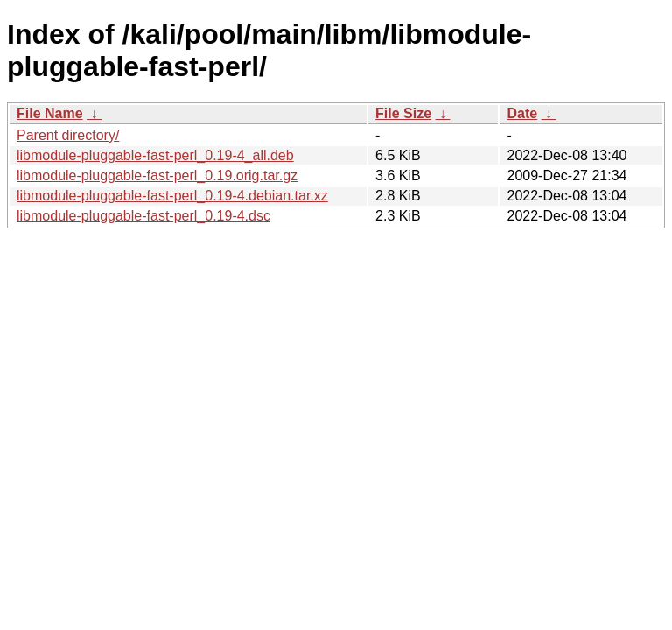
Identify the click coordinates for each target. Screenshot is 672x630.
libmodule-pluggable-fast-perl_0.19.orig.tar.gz (157, 175)
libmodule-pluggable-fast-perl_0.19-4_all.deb (155, 155)
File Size (403, 113)
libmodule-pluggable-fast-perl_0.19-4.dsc (143, 216)
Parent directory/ (68, 135)
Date (522, 113)
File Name (50, 113)
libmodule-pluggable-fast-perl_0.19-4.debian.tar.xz (172, 196)
